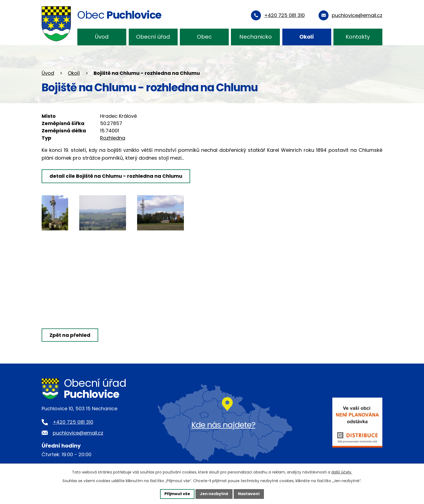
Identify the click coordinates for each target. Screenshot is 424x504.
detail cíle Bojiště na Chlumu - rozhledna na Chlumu (116, 176)
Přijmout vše (177, 494)
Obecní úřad (153, 37)
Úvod (102, 37)
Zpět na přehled (70, 335)
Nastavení (249, 494)
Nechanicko (256, 37)
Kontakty (358, 37)
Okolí (307, 37)
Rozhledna (113, 138)
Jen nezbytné (214, 494)
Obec (204, 37)
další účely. (342, 472)
